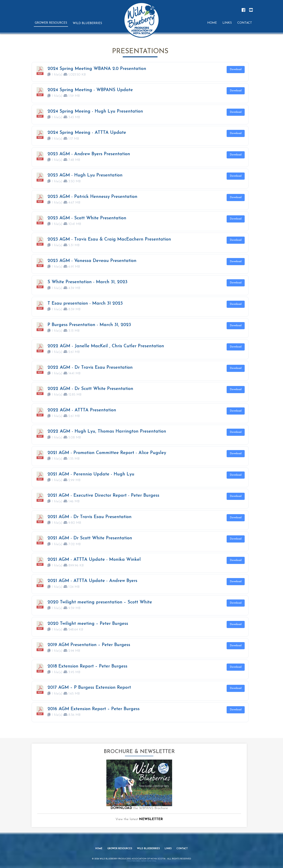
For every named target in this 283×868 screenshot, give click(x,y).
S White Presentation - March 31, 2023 (87, 282)
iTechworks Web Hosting (141, 860)
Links (168, 850)
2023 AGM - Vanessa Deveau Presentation (92, 261)
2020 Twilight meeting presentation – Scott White (100, 602)
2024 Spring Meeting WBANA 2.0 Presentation (97, 69)
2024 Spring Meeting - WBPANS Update (90, 90)
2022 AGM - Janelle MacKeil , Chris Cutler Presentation (106, 346)
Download (236, 69)
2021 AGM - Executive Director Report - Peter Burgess (103, 496)
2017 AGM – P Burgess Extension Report (89, 688)
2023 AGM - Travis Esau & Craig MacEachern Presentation (109, 239)
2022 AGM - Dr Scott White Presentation (90, 389)
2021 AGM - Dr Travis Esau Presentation (90, 517)
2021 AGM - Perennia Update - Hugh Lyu (91, 474)
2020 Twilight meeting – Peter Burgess (88, 624)
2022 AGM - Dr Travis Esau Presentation (90, 368)
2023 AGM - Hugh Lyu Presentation (85, 175)
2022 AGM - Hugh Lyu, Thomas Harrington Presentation (107, 431)
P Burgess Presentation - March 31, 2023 (89, 325)
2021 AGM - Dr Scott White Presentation (90, 538)
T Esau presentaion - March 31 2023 (85, 303)
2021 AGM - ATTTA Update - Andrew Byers (92, 581)
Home (98, 850)
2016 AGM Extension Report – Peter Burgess (94, 709)
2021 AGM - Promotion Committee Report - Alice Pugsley (107, 453)
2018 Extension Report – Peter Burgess (87, 666)
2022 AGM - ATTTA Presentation (82, 410)
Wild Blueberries (149, 850)
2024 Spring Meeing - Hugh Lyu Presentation (95, 111)
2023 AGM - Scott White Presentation (87, 218)
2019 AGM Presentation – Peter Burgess (89, 645)
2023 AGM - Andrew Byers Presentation (89, 154)
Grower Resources (120, 850)
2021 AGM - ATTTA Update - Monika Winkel (94, 560)
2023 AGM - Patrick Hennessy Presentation (92, 197)
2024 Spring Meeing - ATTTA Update (87, 133)
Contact (183, 850)
